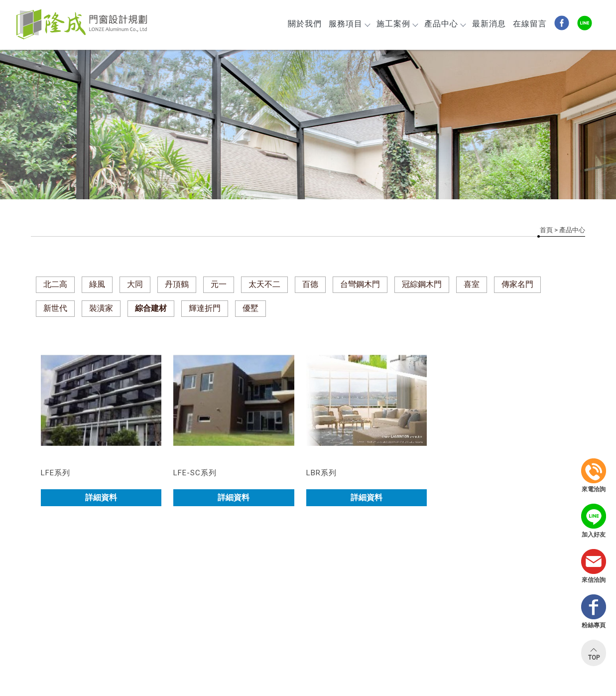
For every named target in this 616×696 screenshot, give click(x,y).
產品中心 (445, 24)
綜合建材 (151, 308)
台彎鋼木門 (360, 284)
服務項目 (349, 24)
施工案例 (397, 24)
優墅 (250, 308)
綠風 (97, 284)
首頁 (546, 230)
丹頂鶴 (177, 284)
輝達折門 (205, 308)
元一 (219, 284)
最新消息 (489, 24)
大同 (135, 284)
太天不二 (264, 284)
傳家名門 (517, 284)
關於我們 (305, 24)
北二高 (55, 284)
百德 (310, 284)
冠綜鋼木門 (422, 284)
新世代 (55, 308)
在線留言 (530, 24)
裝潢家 (101, 308)
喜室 (472, 284)
